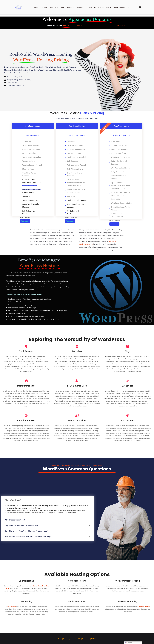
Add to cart (25, 221)
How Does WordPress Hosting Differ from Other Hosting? (29, 544)
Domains (44, 7)
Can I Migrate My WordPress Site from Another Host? (27, 538)
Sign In (109, 7)
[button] (57, 8)
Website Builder (67, 8)
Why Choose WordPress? (16, 527)
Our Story (99, 8)
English (128, 643)
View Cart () (120, 26)
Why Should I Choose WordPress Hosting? (23, 533)
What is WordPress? (13, 507)
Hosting (54, 8)
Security (81, 8)
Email (90, 7)
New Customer (119, 7)
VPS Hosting (15, 614)
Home (36, 7)
